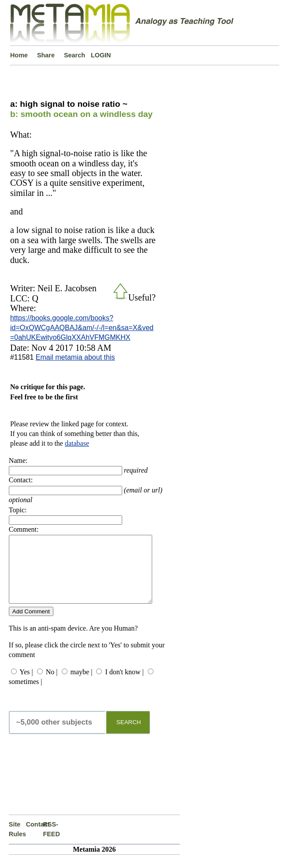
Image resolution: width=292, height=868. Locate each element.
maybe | (82, 685)
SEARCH (129, 735)
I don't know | (124, 685)
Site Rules (17, 842)
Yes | (26, 685)
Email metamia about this (75, 357)
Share (46, 55)
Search (75, 55)
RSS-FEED (51, 842)
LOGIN (101, 55)
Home (19, 55)
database (77, 443)
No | (52, 685)
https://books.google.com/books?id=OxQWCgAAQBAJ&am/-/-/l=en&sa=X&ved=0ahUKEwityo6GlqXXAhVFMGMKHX (82, 328)
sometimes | (26, 695)
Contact (35, 838)
